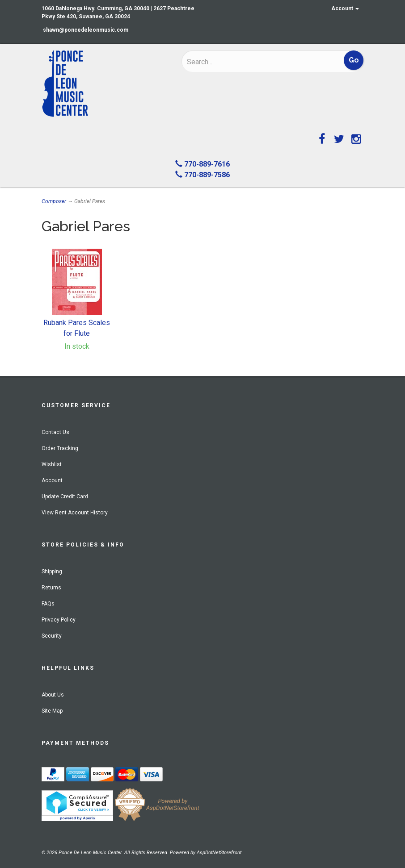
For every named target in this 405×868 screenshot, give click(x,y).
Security (52, 636)
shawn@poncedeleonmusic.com (86, 30)
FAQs (48, 604)
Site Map (52, 711)
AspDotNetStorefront (219, 853)
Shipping (52, 572)
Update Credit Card (65, 497)
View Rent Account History (75, 513)
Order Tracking (60, 448)
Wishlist (52, 464)
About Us (53, 695)
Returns (51, 588)
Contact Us (55, 432)
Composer (54, 201)
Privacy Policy (59, 620)
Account (345, 8)
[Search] (245, 62)
